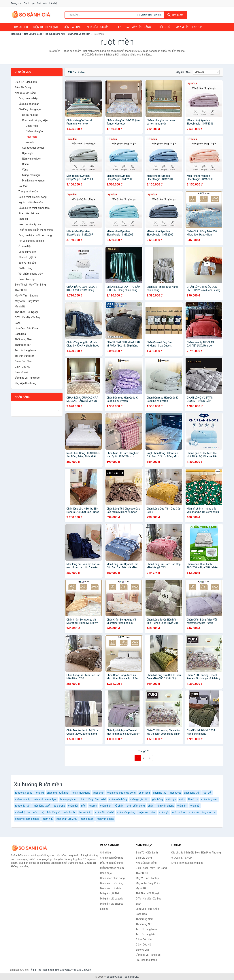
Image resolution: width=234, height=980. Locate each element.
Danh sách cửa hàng (112, 883)
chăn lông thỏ (192, 793)
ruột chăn (99, 793)
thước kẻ (193, 799)
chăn (151, 806)
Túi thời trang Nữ (24, 356)
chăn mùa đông (81, 793)
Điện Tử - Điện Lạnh (46, 27)
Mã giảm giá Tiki (110, 893)
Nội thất (23, 186)
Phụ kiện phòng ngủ (33, 181)
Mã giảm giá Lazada (112, 899)
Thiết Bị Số (163, 27)
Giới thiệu (42, 3)
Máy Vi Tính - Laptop (189, 27)
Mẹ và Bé (20, 307)
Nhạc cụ (23, 219)
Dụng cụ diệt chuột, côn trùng (35, 235)
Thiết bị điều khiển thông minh (36, 230)
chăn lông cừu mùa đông (121, 793)
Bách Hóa (20, 334)
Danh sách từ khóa (111, 888)
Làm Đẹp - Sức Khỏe (26, 328)
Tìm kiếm (175, 15)
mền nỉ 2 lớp (179, 812)
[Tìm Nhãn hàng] (37, 408)
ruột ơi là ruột (23, 806)
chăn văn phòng (126, 812)
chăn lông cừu (209, 799)
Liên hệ (53, 3)
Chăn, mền (32, 126)
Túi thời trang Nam (25, 350)
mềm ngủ (48, 819)
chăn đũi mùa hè (105, 812)
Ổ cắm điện (25, 246)
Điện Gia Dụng (72, 27)
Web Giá (76, 970)
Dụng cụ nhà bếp (28, 98)
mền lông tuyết (42, 806)
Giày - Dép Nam (24, 361)
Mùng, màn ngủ (31, 175)
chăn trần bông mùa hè (202, 812)
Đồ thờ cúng (25, 268)
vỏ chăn (119, 806)
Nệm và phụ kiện (32, 159)
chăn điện (106, 806)
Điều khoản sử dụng (112, 863)
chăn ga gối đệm (140, 799)
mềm (182, 799)
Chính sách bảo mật (112, 858)
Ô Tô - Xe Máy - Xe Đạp (28, 317)
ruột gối (207, 793)
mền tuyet (175, 793)
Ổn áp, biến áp (27, 279)
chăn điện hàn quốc (26, 812)
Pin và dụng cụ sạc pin (31, 241)
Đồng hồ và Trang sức (27, 378)
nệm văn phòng (165, 806)
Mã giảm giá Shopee (112, 904)
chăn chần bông (136, 806)
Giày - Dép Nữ (23, 367)
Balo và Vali (21, 372)
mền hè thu (70, 812)
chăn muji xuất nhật (58, 793)
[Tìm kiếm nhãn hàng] (101, 15)
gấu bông (158, 799)
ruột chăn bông (24, 793)
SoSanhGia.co (115, 977)
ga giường (59, 806)
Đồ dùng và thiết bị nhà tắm (34, 208)
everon (93, 806)
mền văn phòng (105, 819)
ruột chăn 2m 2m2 (67, 819)
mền (84, 806)
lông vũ (40, 793)
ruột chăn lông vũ (50, 812)
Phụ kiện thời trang (25, 383)
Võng (25, 170)
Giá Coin (87, 970)
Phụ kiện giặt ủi (27, 257)
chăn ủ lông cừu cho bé (93, 799)
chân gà (195, 806)
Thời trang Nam (24, 339)
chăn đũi (73, 806)
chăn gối (164, 812)
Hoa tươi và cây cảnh (30, 224)
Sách (18, 323)
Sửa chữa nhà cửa (29, 213)
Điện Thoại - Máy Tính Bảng (133, 27)
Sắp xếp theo (184, 72)
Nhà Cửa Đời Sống (99, 27)
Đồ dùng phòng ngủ (55, 34)
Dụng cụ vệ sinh (27, 252)
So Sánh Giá (131, 977)
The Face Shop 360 (48, 970)
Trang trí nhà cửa (28, 192)
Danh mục (29, 3)
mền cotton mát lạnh (45, 799)
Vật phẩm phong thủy (31, 274)
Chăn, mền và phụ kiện (79, 34)
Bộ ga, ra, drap (30, 115)
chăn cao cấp (23, 799)
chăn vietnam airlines (27, 819)
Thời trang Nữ (23, 345)
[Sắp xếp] (206, 72)
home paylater (68, 799)
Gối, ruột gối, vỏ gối (33, 148)
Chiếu (25, 164)
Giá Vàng (65, 970)
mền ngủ (171, 799)
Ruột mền (31, 137)
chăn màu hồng (118, 799)
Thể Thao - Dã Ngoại (26, 312)
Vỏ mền (30, 142)
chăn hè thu (160, 793)
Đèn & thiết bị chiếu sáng (33, 197)
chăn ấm (182, 806)
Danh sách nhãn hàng (112, 878)
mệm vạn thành (147, 812)
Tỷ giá (33, 970)
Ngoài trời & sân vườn (31, 202)
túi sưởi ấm (86, 812)
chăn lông (144, 793)
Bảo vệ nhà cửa (27, 263)
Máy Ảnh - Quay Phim (27, 301)
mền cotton (87, 819)
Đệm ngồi (28, 153)
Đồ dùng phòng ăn (29, 104)
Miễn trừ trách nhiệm (112, 868)
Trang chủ (16, 3)
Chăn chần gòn (34, 131)
